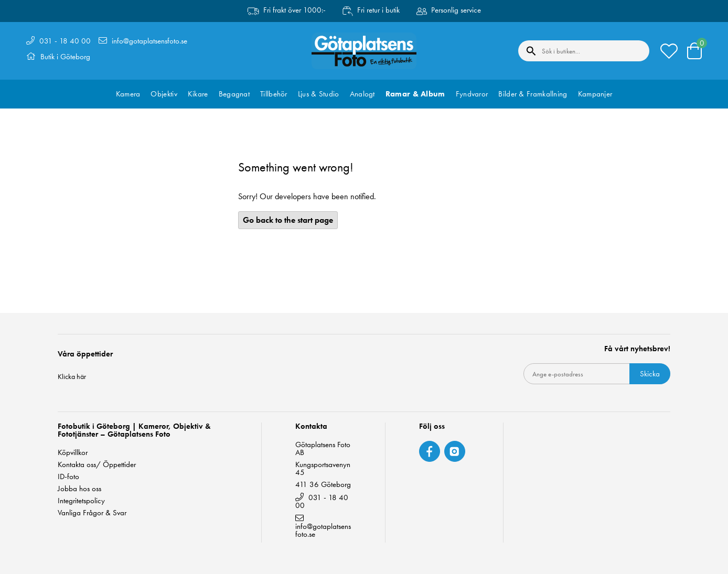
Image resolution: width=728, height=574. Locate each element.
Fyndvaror (472, 94)
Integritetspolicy (81, 501)
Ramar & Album (415, 94)
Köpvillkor (73, 453)
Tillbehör (274, 94)
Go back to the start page (288, 220)
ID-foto (68, 477)
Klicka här (72, 376)
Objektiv (164, 94)
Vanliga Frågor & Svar (92, 513)
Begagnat (234, 94)
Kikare (198, 94)
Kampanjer (595, 94)
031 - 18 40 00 (65, 41)
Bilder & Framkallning (533, 94)
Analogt (362, 94)
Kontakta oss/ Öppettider (97, 465)
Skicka (650, 374)
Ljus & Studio (319, 94)
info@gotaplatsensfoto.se (149, 41)
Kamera (128, 94)
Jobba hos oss (79, 489)
